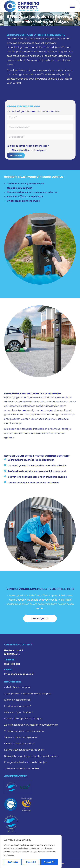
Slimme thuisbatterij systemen (21, 737)
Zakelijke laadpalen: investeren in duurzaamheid (31, 725)
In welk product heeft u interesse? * (28, 146)
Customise (13, 862)
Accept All (49, 862)
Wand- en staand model (18, 700)
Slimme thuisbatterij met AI (19, 744)
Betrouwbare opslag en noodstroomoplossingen (31, 756)
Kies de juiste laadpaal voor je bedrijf (25, 750)
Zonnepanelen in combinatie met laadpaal (28, 694)
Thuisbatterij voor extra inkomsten (24, 731)
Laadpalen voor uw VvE (18, 706)
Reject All (31, 862)
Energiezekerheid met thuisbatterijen (25, 762)
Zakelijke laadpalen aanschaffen (22, 769)
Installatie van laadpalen (18, 687)
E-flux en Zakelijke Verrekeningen (23, 719)
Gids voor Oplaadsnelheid (18, 712)
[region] (31, 852)
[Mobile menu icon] (72, 6)
